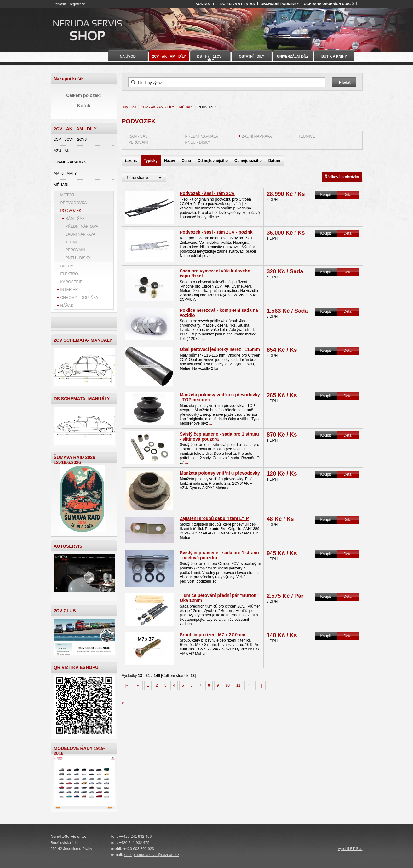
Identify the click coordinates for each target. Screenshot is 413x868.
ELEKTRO (69, 274)
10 (228, 685)
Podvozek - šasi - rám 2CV (207, 193)
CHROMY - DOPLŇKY (80, 298)
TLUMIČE (74, 242)
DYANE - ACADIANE (72, 162)
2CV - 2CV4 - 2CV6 (70, 140)
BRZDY (67, 266)
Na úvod (130, 107)
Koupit (325, 195)
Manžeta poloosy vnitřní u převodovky (220, 473)
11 (238, 685)
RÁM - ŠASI (76, 219)
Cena (186, 161)
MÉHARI (61, 185)
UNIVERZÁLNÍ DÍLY (293, 56)
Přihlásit (60, 4)
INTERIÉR (69, 290)
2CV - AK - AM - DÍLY (158, 107)
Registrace (77, 4)
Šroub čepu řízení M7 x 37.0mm (213, 635)
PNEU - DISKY (78, 258)
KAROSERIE (72, 282)
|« (127, 685)
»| (261, 685)
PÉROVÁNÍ (75, 250)
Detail (348, 195)
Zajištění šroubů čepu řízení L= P (214, 518)
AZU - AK (62, 151)
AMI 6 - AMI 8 (65, 174)
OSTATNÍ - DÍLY (251, 56)
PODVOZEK (71, 211)
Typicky (151, 161)
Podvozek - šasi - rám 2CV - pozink (216, 232)
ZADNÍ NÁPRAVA (80, 234)
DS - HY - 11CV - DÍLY (210, 58)
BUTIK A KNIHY (334, 56)
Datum (274, 161)
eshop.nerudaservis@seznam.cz (152, 855)
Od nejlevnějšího (213, 161)
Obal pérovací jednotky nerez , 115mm (220, 349)
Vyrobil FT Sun (350, 849)
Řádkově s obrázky (342, 177)
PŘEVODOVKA (74, 203)
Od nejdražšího (248, 161)
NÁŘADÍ (68, 306)
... (221, 217)
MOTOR (67, 195)
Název (170, 161)
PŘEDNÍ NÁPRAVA (82, 226)
